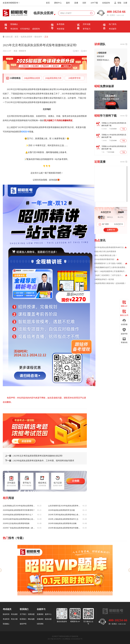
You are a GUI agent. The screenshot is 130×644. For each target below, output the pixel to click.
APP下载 (94, 3)
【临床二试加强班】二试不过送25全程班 (110, 275)
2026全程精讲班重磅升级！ (105, 259)
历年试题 (87, 24)
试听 (84, 3)
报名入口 (36, 20)
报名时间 (25, 20)
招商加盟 (31, 614)
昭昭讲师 (102, 53)
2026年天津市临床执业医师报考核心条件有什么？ (64, 515)
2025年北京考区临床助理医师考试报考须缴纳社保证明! (34, 456)
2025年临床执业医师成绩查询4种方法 (109, 247)
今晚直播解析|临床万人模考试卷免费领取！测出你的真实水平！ (111, 267)
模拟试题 (48, 619)
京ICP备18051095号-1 (55, 639)
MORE (122, 44)
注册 (125, 3)
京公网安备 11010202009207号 (72, 639)
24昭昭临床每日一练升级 (104, 279)
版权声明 (23, 624)
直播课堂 (61, 33)
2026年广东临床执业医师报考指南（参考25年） (19, 528)
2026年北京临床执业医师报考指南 (16, 524)
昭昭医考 (22, 51)
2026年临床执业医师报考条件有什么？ (18, 515)
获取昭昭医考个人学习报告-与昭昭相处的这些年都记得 (111, 264)
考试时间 (14, 29)
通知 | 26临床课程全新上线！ (106, 256)
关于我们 (23, 614)
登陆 (119, 3)
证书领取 (14, 33)
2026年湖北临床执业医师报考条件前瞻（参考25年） (64, 528)
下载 (123, 129)
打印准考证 (25, 29)
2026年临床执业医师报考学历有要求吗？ (19, 510)
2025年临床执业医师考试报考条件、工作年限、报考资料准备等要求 (40, 461)
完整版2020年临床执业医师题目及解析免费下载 (114, 148)
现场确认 (14, 24)
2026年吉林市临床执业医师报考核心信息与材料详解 (19, 519)
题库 (68, 3)
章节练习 (87, 29)
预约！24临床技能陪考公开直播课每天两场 (111, 271)
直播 (76, 3)
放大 (84, 51)
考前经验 (61, 20)
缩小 (76, 51)
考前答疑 (61, 29)
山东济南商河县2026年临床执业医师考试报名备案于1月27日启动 (64, 506)
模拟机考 (87, 20)
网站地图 (31, 619)
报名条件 (14, 20)
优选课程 (113, 20)
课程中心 (58, 3)
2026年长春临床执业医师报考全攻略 (62, 524)
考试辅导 (113, 29)
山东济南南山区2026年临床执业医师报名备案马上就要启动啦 (19, 506)
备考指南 (61, 24)
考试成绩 (14, 614)
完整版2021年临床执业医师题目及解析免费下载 (114, 136)
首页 (48, 3)
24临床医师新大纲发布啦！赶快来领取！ (110, 283)
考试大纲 (14, 619)
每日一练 (87, 33)
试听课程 (40, 624)
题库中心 (48, 614)
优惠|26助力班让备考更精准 (105, 252)
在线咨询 (106, 3)
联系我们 (23, 619)
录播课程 (40, 619)
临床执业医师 (26, 37)
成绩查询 (36, 29)
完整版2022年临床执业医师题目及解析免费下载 (114, 124)
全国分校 (113, 33)
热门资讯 (113, 24)
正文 (46, 37)
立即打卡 (111, 230)
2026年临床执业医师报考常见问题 (61, 510)
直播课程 (40, 614)
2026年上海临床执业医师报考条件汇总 (63, 519)
